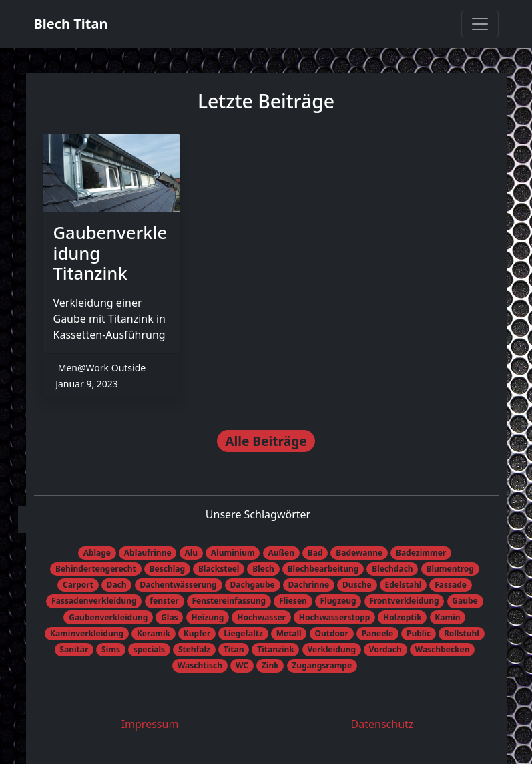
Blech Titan (71, 24)
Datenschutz (382, 724)
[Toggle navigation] (480, 24)
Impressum (150, 724)
